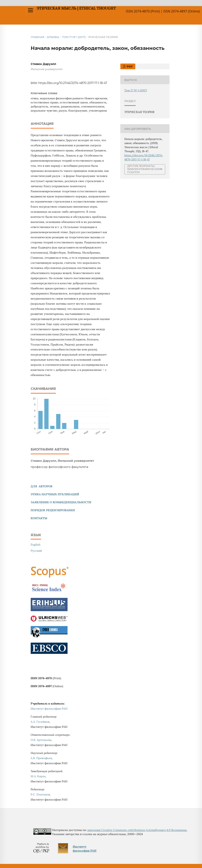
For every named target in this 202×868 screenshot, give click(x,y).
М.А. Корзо (38, 776)
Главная (38, 37)
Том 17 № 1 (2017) (74, 37)
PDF (129, 66)
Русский (36, 551)
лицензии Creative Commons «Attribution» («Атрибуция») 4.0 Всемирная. (137, 830)
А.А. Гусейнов (40, 722)
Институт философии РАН (49, 709)
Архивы (53, 37)
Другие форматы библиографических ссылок (144, 169)
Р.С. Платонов (40, 794)
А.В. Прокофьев (41, 758)
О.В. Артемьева (41, 740)
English (36, 545)
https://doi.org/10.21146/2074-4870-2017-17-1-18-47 (73, 83)
